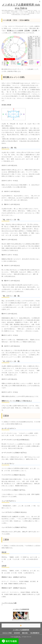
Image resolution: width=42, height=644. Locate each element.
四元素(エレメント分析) (15, 31)
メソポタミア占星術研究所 (21, 609)
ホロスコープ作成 (7, 633)
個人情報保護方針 (35, 633)
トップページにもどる (9, 603)
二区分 (34, 31)
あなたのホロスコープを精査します (21, 620)
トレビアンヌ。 (18, 637)
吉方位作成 (17, 633)
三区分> (27, 31)
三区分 (6, 416)
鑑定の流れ (25, 633)
